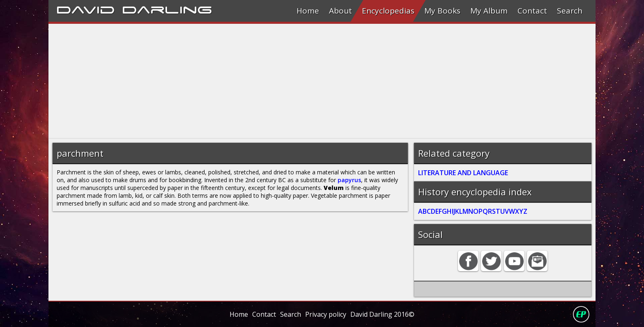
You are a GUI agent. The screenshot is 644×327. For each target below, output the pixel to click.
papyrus (349, 180)
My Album (489, 11)
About (340, 11)
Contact (532, 11)
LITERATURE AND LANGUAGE (463, 173)
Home (308, 11)
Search (570, 11)
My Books (442, 11)
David (86, 9)
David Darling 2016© (382, 314)
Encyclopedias (388, 11)
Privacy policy (326, 314)
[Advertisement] (295, 81)
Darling (167, 9)
